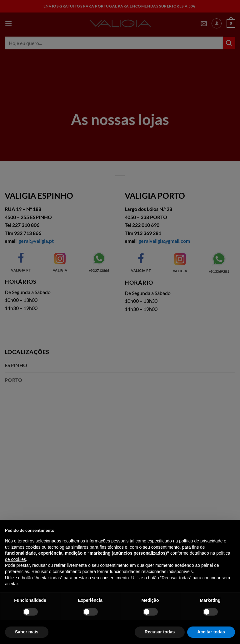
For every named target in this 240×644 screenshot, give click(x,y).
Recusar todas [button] (160, 632)
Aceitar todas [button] (211, 632)
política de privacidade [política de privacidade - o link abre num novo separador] (201, 541)
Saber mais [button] (27, 632)
